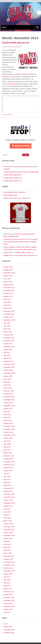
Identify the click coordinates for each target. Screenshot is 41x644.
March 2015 (8, 553)
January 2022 (8, 335)
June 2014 (7, 580)
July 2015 (7, 541)
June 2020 (7, 379)
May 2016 (7, 515)
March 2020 (8, 388)
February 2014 (9, 592)
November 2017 (9, 465)
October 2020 (8, 370)
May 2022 (7, 326)
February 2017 (9, 488)
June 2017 (7, 476)
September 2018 (9, 435)
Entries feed (8, 627)
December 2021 (9, 338)
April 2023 (7, 305)
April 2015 (7, 550)
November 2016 (9, 497)
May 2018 (7, 447)
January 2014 (8, 595)
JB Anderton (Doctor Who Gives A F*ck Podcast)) (21, 239)
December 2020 (9, 364)
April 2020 (7, 385)
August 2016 (8, 506)
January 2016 (8, 524)
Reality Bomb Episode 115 (24, 252)
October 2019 (8, 403)
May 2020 (7, 382)
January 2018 (8, 459)
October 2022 (8, 317)
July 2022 (7, 323)
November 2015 (9, 530)
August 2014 (8, 574)
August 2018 (8, 438)
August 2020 (8, 376)
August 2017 (8, 471)
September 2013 (9, 606)
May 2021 (7, 355)
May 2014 (7, 583)
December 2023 (9, 288)
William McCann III (10, 255)
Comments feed (9, 630)
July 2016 (7, 509)
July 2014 (7, 577)
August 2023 (8, 296)
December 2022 (9, 311)
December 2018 (9, 426)
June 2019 (7, 414)
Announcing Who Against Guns (26, 250)
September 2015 (9, 536)
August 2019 (8, 409)
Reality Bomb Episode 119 (13, 175)
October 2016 (8, 500)
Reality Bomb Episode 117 (13, 181)
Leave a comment (7, 114)
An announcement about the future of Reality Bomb (21, 172)
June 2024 (7, 279)
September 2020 (9, 373)
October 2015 (8, 533)
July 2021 (7, 353)
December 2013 (9, 598)
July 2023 (7, 299)
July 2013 (7, 612)
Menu (4, 27)
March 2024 (8, 282)
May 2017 (7, 479)
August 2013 (8, 609)
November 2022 (9, 314)
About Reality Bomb (10, 195)
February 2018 (9, 456)
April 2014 (7, 586)
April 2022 (7, 329)
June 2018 (7, 444)
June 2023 (7, 302)
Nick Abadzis (15, 84)
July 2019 (7, 412)
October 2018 (8, 432)
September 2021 (9, 347)
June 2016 (7, 512)
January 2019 (8, 423)
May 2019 (7, 417)
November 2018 (9, 429)
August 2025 (8, 267)
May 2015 (7, 547)
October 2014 (8, 568)
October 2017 (8, 468)
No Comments (18, 47)
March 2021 (8, 358)
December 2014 (9, 562)
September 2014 (9, 571)
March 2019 (8, 420)
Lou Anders (17, 74)
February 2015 (9, 556)
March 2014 (8, 589)
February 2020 (9, 391)
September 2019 (9, 406)
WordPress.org (9, 633)
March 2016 (8, 521)
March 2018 (8, 453)
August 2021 (8, 350)
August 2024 (8, 276)
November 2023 (9, 291)
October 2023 (8, 293)
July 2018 (7, 441)
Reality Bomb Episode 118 (13, 178)
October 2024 (8, 270)
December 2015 (9, 527)
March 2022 (8, 332)
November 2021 (9, 341)
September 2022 (9, 320)
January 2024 (8, 285)
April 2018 (7, 450)
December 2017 (9, 462)
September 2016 (9, 503)
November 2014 (9, 565)
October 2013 (8, 603)
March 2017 (8, 485)
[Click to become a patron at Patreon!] (21, 149)
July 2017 (7, 474)
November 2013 (9, 600)
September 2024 (9, 273)
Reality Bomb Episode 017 (16, 43)
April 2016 (7, 518)
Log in (6, 624)
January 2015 (8, 559)
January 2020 (8, 394)
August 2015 (8, 538)
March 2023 (8, 308)
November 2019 (9, 400)
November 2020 (9, 367)
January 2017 (8, 491)
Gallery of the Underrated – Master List (17, 198)
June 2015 (7, 544)
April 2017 (7, 482)
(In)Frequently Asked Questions (15, 192)
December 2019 (9, 397)
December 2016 (9, 494)
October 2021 (8, 344)
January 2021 (8, 361)
